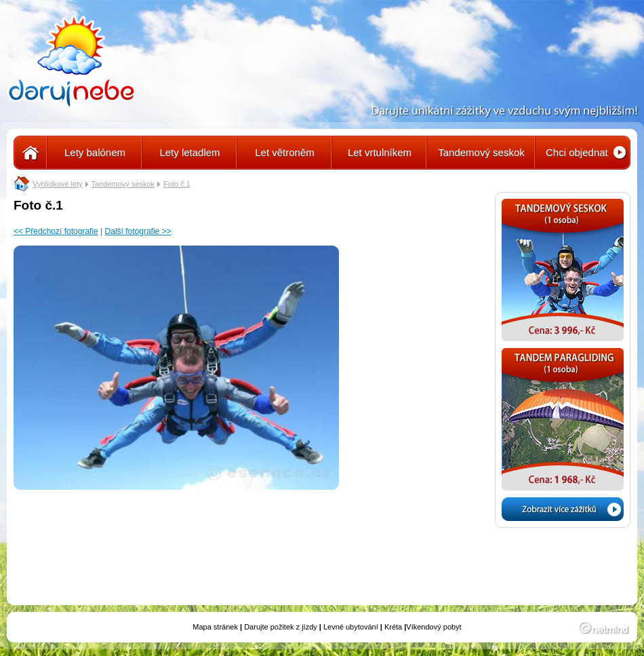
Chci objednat (577, 152)
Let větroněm (285, 152)
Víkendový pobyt (434, 627)
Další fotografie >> (138, 231)
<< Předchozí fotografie (56, 231)
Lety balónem (95, 152)
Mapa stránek (215, 627)
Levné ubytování (351, 627)
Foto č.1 (177, 184)
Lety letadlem (189, 152)
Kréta (393, 627)
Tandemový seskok (481, 152)
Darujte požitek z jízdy (281, 627)
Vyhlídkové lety (58, 184)
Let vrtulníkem (380, 152)
